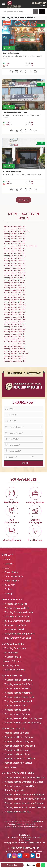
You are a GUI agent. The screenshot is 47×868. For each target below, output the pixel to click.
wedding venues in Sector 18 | (15, 244)
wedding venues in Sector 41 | (15, 251)
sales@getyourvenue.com (14, 843)
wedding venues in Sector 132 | (15, 270)
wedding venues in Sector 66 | (15, 341)
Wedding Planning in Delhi (17, 608)
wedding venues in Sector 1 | (14, 253)
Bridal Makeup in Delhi (15, 625)
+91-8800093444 (38, 3)
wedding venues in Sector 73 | (15, 307)
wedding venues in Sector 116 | (15, 356)
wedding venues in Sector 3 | (14, 297)
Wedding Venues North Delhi (18, 680)
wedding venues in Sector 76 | (15, 234)
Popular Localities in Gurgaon (19, 741)
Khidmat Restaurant (11, 53)
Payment (29, 824)
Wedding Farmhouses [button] (15, 648)
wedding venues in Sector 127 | (15, 268)
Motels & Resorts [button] (13, 661)
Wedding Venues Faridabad (18, 714)
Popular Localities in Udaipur (18, 763)
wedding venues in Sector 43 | (15, 314)
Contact (8, 589)
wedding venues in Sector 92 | (15, 248)
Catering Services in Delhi (17, 617)
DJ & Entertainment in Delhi (17, 621)
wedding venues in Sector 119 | (15, 359)
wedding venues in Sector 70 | (15, 344)
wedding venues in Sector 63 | (15, 339)
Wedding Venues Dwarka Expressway (23, 723)
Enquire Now (12, 865)
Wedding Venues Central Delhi (19, 697)
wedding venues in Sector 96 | (15, 351)
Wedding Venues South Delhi (18, 684)
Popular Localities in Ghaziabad (20, 746)
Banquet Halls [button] (11, 653)
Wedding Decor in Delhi (16, 604)
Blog (17, 821)
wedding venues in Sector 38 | (15, 312)
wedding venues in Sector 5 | (14, 263)
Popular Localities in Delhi (17, 733)
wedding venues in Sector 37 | (15, 310)
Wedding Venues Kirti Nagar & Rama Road (25, 799)
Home (7, 559)
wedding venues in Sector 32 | (15, 226)
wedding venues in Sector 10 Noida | (17, 231)
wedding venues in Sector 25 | (15, 288)
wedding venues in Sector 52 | (15, 324)
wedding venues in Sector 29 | (15, 295)
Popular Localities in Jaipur (18, 754)
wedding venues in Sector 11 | (15, 258)
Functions (20, 824)
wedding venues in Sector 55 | (15, 329)
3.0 (42, 25)
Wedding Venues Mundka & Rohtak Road (24, 795)
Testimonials (25, 821)
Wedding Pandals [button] (13, 657)
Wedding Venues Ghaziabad (18, 701)
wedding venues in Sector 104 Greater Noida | (21, 246)
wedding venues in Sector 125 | (15, 266)
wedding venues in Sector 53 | (15, 327)
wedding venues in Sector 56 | (15, 280)
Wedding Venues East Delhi (18, 689)
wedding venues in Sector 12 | (15, 261)
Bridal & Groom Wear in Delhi (18, 638)
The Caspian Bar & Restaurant (15, 112)
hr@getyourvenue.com (33, 827)
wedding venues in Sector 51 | (15, 322)
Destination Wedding (14, 670)
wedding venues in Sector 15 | (15, 275)
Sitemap (8, 594)
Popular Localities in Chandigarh (20, 759)
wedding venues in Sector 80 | (15, 349)
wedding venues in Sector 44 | (15, 361)
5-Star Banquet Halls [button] (14, 790)
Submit (25, 463)
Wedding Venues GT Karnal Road (20, 786)
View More (24, 200)
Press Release (12, 581)
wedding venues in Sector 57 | (15, 332)
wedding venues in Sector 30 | (15, 300)
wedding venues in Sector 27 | (15, 292)
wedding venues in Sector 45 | (15, 239)
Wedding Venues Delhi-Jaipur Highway (23, 718)
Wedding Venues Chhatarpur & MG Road (24, 782)
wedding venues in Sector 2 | (14, 283)
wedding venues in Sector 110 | (15, 256)
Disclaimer (10, 585)
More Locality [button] (11, 767)
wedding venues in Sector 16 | (15, 278)
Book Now (9, 48)
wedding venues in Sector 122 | (15, 236)
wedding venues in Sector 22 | (15, 285)
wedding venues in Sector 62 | (15, 337)
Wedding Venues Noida (16, 706)
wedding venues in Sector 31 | (15, 302)
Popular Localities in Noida (17, 750)
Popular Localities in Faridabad (19, 737)
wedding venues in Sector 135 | (15, 229)
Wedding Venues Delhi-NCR (18, 812)
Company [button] (9, 564)
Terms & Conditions (14, 576)
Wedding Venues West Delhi (18, 693)
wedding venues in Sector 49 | (15, 319)
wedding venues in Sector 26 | (15, 290)
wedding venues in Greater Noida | (16, 354)
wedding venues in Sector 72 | (15, 346)
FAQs (7, 568)
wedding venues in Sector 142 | (15, 273)
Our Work (34, 821)
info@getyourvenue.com (35, 843)
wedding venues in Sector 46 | (15, 317)
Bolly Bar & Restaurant (12, 171)
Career (37, 824)
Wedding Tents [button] (12, 665)
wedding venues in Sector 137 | (15, 241)
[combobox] (23, 427)
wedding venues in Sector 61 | (15, 334)
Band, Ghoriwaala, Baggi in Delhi (19, 634)
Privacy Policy (11, 572)
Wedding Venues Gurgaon (17, 710)
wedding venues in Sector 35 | (15, 305)
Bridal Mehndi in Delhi (15, 629)
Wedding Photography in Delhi (19, 612)
